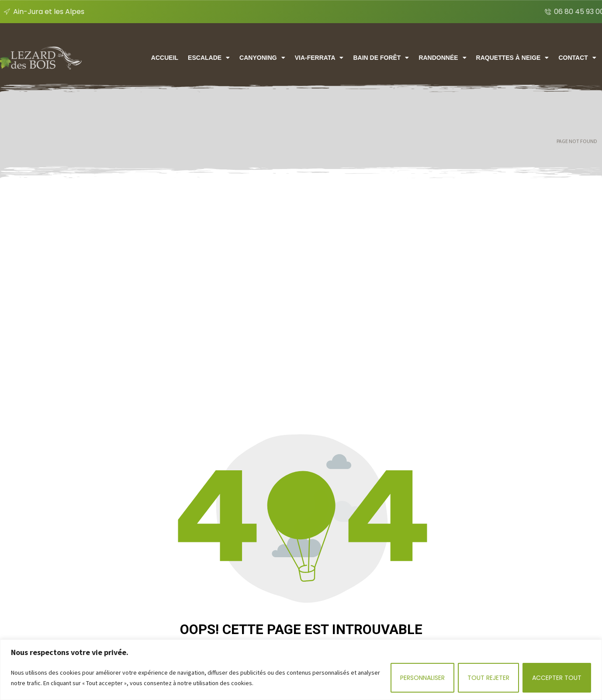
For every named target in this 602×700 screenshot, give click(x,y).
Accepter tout (557, 678)
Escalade (239, 58)
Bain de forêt (411, 58)
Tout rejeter (488, 678)
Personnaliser (422, 678)
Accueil (194, 58)
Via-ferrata (349, 58)
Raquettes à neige (542, 58)
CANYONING (292, 58)
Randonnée (472, 58)
